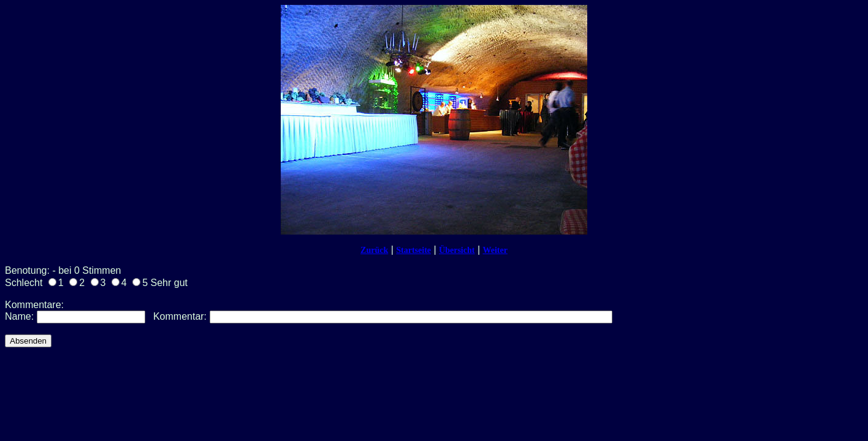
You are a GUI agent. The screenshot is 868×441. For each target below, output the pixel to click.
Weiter (495, 250)
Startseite (413, 250)
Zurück (374, 250)
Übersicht (457, 250)
